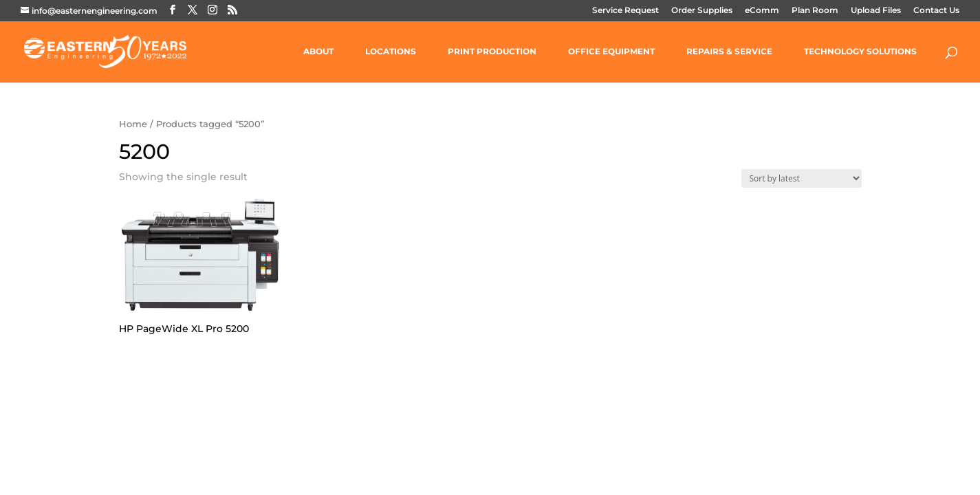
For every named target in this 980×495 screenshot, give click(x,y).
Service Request (625, 11)
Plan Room (815, 11)
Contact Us (936, 11)
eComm (762, 11)
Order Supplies (702, 11)
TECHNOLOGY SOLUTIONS (860, 52)
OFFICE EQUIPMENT (611, 52)
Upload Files (876, 11)
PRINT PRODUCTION (492, 52)
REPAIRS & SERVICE (729, 52)
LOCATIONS (391, 52)
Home (133, 124)
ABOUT (318, 52)
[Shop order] (802, 178)
